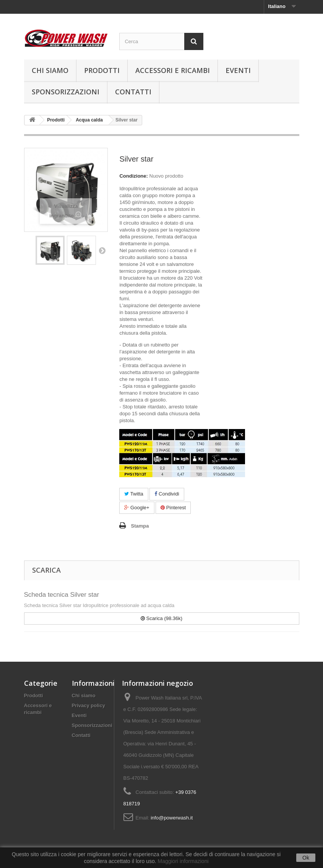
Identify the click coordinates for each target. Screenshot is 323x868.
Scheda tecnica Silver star (62, 595)
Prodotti (102, 70)
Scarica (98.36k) (161, 618)
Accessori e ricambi (173, 70)
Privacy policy (88, 705)
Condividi (167, 494)
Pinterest (173, 508)
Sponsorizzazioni (66, 92)
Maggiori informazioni (183, 861)
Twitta (134, 494)
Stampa (140, 526)
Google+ (137, 508)
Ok (306, 858)
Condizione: (133, 176)
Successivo (102, 250)
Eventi (238, 70)
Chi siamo (50, 70)
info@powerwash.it (172, 818)
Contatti (133, 92)
